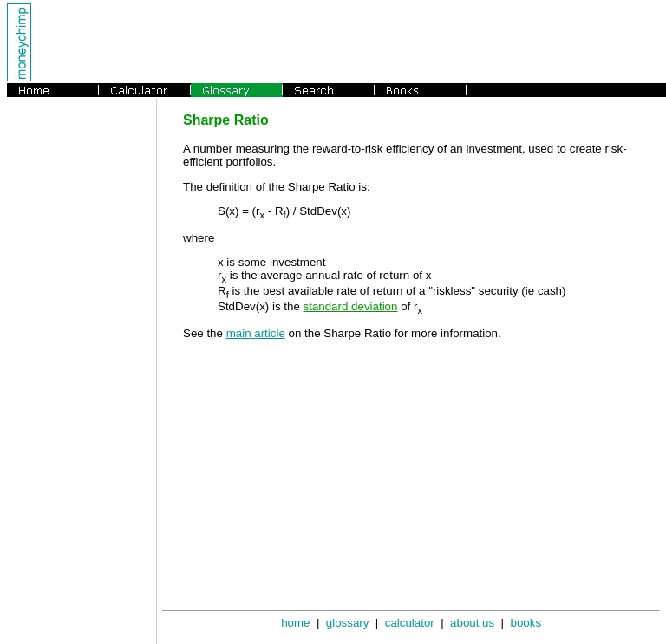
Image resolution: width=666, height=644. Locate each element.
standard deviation (351, 306)
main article (256, 333)
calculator (410, 623)
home (295, 623)
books (526, 623)
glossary (348, 623)
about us (472, 623)
